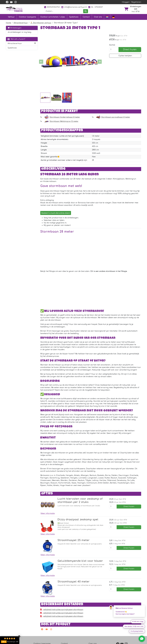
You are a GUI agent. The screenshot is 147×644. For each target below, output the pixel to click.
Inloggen (126, 2)
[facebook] (7, 2)
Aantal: (112, 45)
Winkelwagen (15, 28)
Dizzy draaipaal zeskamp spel (78, 520)
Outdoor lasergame (27, 17)
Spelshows (74, 17)
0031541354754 (52, 7)
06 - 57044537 (96, 7)
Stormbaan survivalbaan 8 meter (116, 117)
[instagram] (15, 2)
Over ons (98, 17)
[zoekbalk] (64, 11)
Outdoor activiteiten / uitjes (53, 17)
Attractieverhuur (21, 23)
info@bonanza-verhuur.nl (74, 7)
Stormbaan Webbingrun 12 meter (64, 121)
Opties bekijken (125, 56)
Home (8, 23)
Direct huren (130, 50)
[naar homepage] (14, 9)
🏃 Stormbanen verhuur (41, 23)
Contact (86, 17)
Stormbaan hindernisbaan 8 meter (65, 117)
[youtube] (11, 2)
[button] (35, 43)
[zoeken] (86, 11)
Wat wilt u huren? (16, 39)
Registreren (136, 2)
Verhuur (11, 17)
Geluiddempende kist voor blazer (80, 561)
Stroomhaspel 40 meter (74, 582)
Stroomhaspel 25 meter (74, 540)
